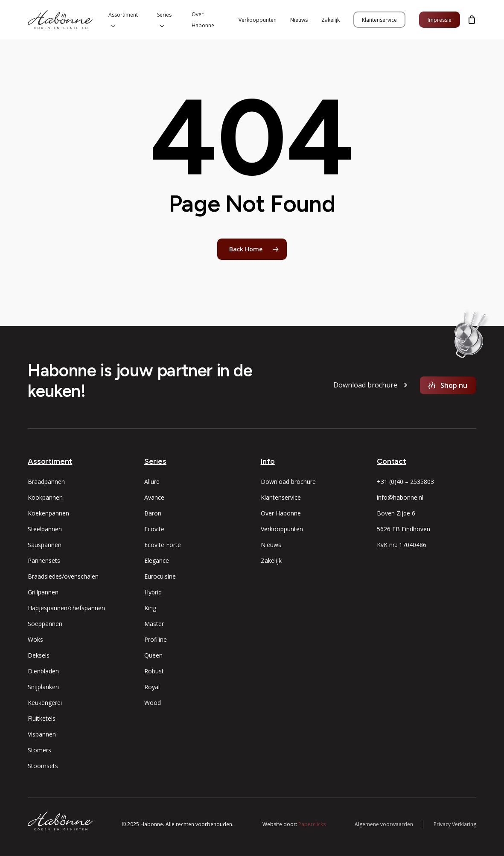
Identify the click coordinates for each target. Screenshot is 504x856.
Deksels (39, 655)
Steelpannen (45, 529)
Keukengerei (45, 703)
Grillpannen (43, 592)
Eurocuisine (160, 576)
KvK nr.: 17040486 (402, 545)
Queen (153, 655)
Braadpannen (46, 482)
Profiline (156, 639)
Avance (154, 497)
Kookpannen (45, 497)
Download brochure (288, 482)
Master (154, 624)
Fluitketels (42, 718)
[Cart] (472, 20)
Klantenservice (281, 497)
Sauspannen (45, 545)
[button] (365, 385)
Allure (152, 482)
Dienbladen (43, 671)
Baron (153, 513)
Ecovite (154, 529)
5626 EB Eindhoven (403, 529)
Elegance (157, 560)
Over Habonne (281, 513)
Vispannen (42, 734)
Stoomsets (43, 766)
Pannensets (44, 560)
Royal (152, 687)
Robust (154, 671)
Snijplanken (43, 687)
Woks (35, 639)
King (150, 608)
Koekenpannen (48, 513)
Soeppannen (45, 624)
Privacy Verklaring (455, 824)
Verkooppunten (282, 529)
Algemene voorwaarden (384, 824)
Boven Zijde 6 (396, 513)
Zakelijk (271, 560)
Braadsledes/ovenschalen (63, 576)
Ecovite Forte (163, 545)
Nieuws (271, 545)
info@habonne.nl (400, 497)
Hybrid (153, 592)
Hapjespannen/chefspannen (66, 608)
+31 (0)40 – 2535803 (405, 482)
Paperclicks (312, 824)
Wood (153, 703)
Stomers (39, 750)
